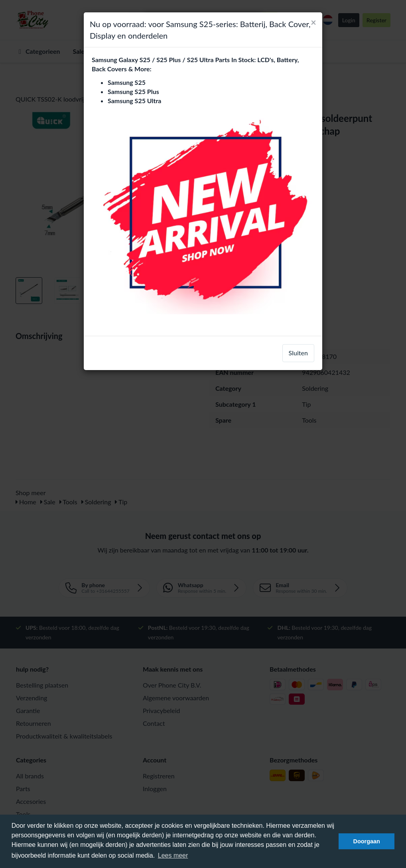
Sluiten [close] (298, 353)
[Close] (313, 22)
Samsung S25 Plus (133, 91)
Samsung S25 (127, 82)
